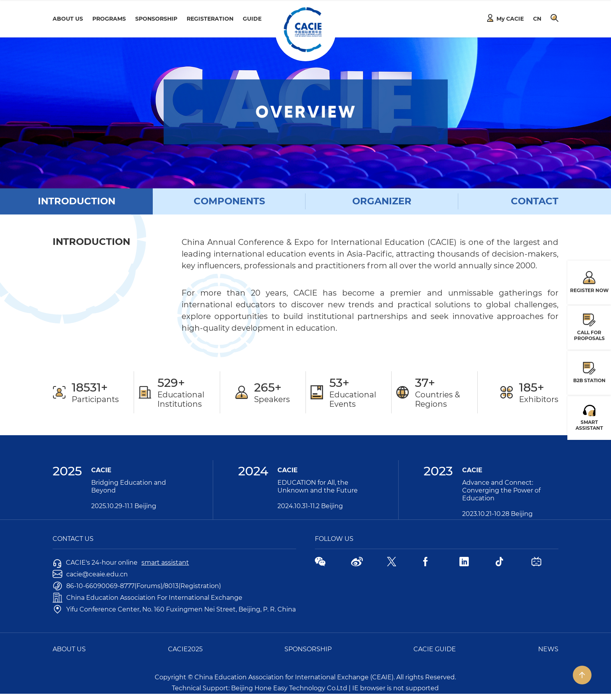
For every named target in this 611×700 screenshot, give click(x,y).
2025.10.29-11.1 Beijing (124, 506)
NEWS (548, 649)
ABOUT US (68, 19)
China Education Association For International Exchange (147, 598)
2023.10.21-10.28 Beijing (497, 514)
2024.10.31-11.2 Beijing (310, 506)
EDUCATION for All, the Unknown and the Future (318, 486)
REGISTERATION (210, 19)
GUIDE (252, 19)
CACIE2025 (185, 649)
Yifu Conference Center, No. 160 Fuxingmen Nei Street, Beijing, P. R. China (174, 609)
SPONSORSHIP (156, 19)
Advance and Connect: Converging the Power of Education (501, 490)
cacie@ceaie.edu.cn (90, 574)
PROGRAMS (109, 19)
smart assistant (165, 563)
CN (537, 19)
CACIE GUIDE (435, 649)
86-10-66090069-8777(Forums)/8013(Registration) (137, 586)
